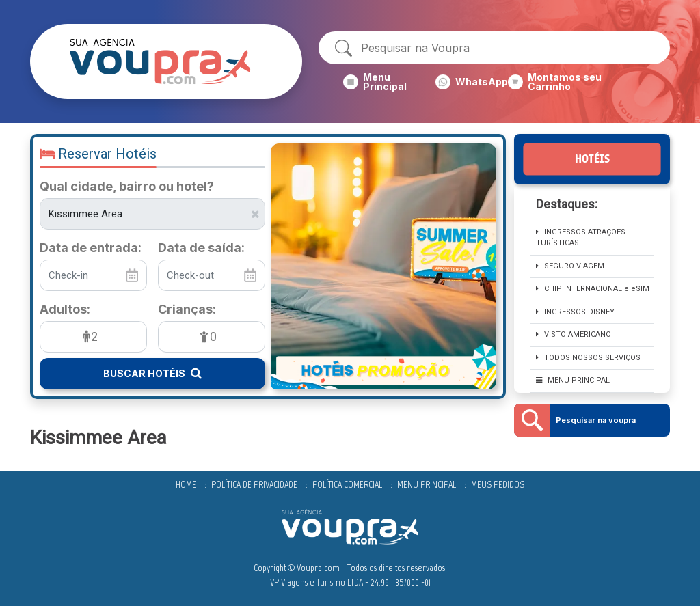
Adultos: (65, 309)
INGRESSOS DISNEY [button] (575, 312)
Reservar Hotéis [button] (98, 154)
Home (186, 485)
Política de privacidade (254, 485)
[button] (389, 82)
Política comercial (347, 485)
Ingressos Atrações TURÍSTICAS (581, 238)
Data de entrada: (91, 248)
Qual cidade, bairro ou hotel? (127, 187)
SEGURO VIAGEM (570, 266)
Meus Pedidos (498, 485)
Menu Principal (427, 485)
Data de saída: (201, 248)
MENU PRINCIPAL (573, 380)
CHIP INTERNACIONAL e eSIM (593, 289)
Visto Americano (574, 334)
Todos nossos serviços (588, 358)
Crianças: (187, 309)
